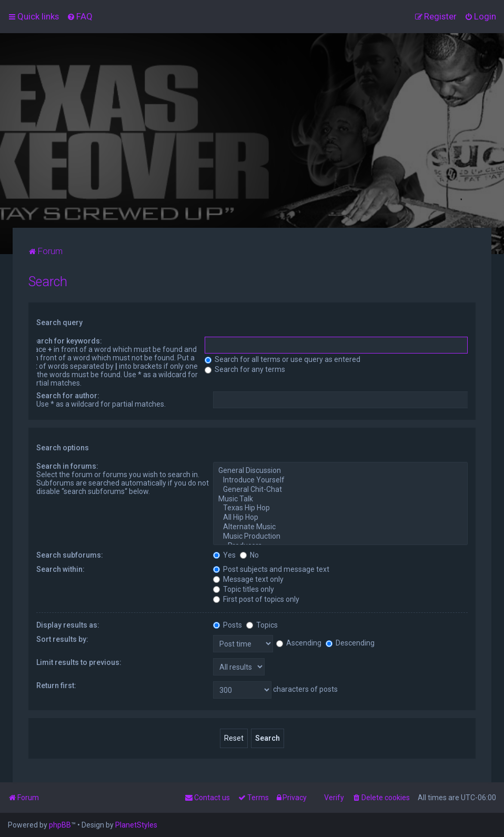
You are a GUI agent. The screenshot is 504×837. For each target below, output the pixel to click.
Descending (350, 643)
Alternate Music (340, 527)
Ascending (299, 643)
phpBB (60, 825)
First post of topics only (256, 599)
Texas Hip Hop (340, 508)
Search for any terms (245, 369)
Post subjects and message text (271, 569)
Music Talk (340, 499)
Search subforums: (70, 555)
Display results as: (68, 625)
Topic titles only (244, 589)
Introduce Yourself (340, 480)
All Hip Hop (340, 518)
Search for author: (68, 396)
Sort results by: (62, 639)
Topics (262, 625)
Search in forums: (67, 466)
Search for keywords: (65, 341)
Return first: (56, 685)
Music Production (340, 537)
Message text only (248, 579)
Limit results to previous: (79, 662)
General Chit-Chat (340, 490)
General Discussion (340, 471)
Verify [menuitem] (334, 798)
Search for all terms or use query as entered (283, 359)
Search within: (61, 569)
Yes (224, 555)
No (249, 555)
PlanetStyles (136, 825)
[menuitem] (80, 16)
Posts (228, 625)
